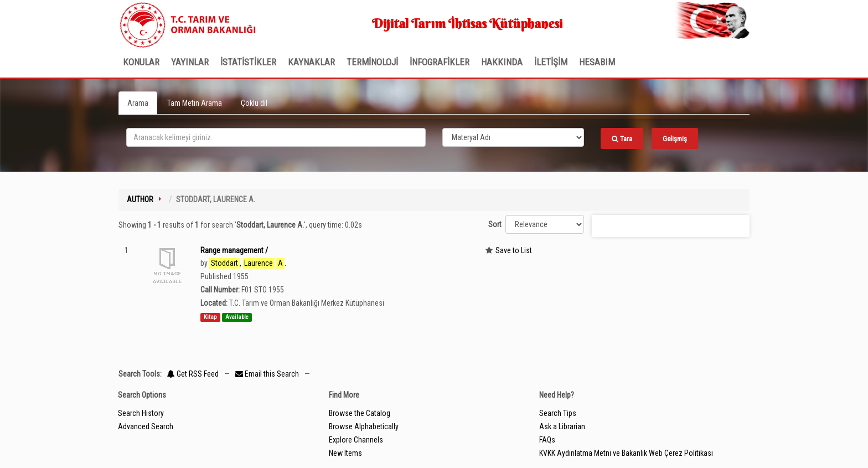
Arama (138, 103)
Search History (141, 413)
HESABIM (597, 62)
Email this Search (268, 374)
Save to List (514, 250)
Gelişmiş (675, 139)
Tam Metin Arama (195, 103)
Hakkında (502, 62)
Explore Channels (356, 440)
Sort (495, 224)
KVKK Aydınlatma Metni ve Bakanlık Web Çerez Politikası (626, 453)
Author (140, 199)
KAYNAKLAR (311, 62)
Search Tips (558, 413)
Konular (141, 62)
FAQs (547, 440)
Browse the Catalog (360, 413)
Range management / (234, 250)
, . (248, 263)
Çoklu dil (254, 103)
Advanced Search (146, 426)
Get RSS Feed (193, 374)
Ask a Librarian (562, 426)
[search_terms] (276, 137)
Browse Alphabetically (364, 426)
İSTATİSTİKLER (248, 62)
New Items (345, 453)
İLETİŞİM (551, 62)
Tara (622, 139)
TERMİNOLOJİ (372, 62)
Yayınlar (190, 62)
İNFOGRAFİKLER (440, 62)
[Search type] (513, 137)
